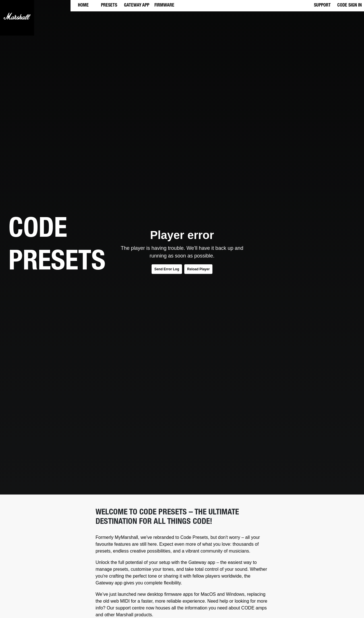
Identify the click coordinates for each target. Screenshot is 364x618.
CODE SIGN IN (349, 6)
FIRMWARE (164, 6)
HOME (83, 6)
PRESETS (109, 6)
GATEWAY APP (137, 6)
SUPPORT (322, 6)
